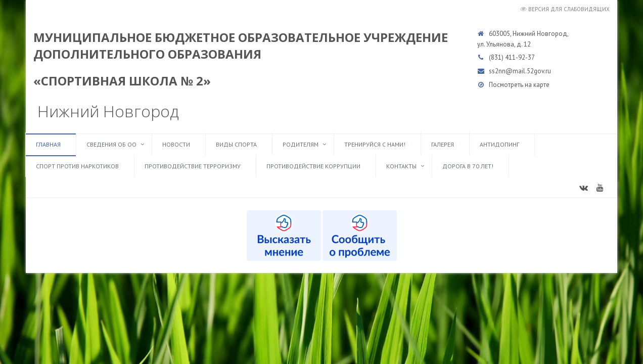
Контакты (401, 166)
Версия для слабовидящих (569, 9)
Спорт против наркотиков (77, 166)
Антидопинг (499, 144)
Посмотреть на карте (519, 85)
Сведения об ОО (111, 144)
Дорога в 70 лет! (468, 166)
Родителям (301, 144)
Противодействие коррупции (313, 166)
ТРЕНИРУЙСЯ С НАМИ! (375, 144)
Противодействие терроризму (193, 166)
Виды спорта (236, 144)
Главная (48, 144)
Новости (176, 144)
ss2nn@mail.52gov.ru (520, 71)
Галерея (443, 144)
